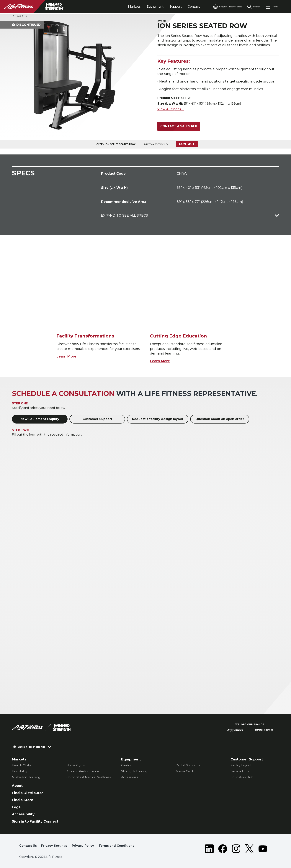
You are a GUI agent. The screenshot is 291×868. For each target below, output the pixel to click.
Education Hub (242, 777)
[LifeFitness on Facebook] (223, 849)
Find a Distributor (27, 793)
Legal (17, 807)
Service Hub (240, 771)
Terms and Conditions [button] (116, 846)
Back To (20, 16)
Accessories (130, 777)
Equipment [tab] (155, 7)
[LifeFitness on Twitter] (249, 849)
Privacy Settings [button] (54, 846)
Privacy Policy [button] (83, 846)
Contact (194, 7)
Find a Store (23, 800)
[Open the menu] (272, 7)
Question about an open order (220, 419)
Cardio (126, 765)
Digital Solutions (188, 765)
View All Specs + (171, 109)
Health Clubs (22, 765)
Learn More (66, 356)
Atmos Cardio (186, 771)
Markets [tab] (134, 7)
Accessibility (23, 814)
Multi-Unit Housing (26, 777)
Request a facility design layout (158, 419)
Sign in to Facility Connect (35, 821)
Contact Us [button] (28, 846)
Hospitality (20, 771)
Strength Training (134, 771)
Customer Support (97, 419)
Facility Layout (241, 765)
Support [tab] (176, 7)
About (17, 786)
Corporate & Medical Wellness (89, 777)
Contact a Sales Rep (179, 126)
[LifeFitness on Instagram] (236, 849)
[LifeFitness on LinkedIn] (209, 849)
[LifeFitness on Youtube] (263, 849)
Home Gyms (76, 765)
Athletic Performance (83, 771)
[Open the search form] (254, 7)
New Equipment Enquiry (40, 419)
